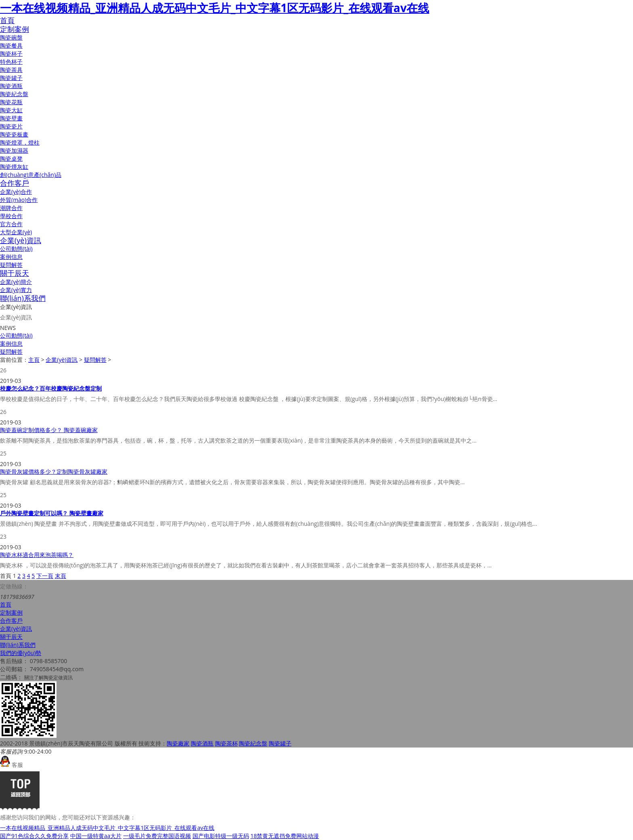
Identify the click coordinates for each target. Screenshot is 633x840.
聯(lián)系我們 (23, 298)
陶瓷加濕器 (14, 150)
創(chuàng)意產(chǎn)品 (31, 175)
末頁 (61, 576)
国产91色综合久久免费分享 (34, 836)
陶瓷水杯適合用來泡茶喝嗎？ (37, 555)
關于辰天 (15, 273)
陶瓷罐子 (11, 78)
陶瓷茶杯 (226, 743)
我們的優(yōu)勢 (21, 653)
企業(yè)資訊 (21, 240)
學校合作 (11, 216)
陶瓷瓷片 (11, 126)
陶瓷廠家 (178, 743)
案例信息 (11, 257)
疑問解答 (11, 265)
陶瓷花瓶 (11, 102)
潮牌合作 (11, 208)
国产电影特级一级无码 (221, 836)
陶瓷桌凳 (11, 159)
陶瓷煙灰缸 (14, 167)
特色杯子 (11, 62)
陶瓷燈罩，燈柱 (20, 142)
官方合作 (11, 224)
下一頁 (45, 576)
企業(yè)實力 (16, 290)
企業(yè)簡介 (16, 282)
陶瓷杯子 (11, 54)
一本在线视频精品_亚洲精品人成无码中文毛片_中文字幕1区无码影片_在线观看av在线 (215, 8)
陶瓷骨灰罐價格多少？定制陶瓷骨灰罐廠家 (54, 471)
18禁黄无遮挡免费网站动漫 (285, 836)
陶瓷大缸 (11, 110)
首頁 (7, 20)
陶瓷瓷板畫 (14, 134)
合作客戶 (15, 183)
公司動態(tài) (16, 249)
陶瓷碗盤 (11, 37)
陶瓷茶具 (11, 70)
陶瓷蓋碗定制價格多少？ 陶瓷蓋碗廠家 (49, 430)
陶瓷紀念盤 (14, 94)
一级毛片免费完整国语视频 (157, 836)
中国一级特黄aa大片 (96, 836)
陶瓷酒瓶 (11, 86)
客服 (12, 765)
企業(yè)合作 (16, 192)
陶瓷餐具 (11, 45)
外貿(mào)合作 (19, 200)
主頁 (34, 360)
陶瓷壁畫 (11, 118)
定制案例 (15, 29)
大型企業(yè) (16, 232)
